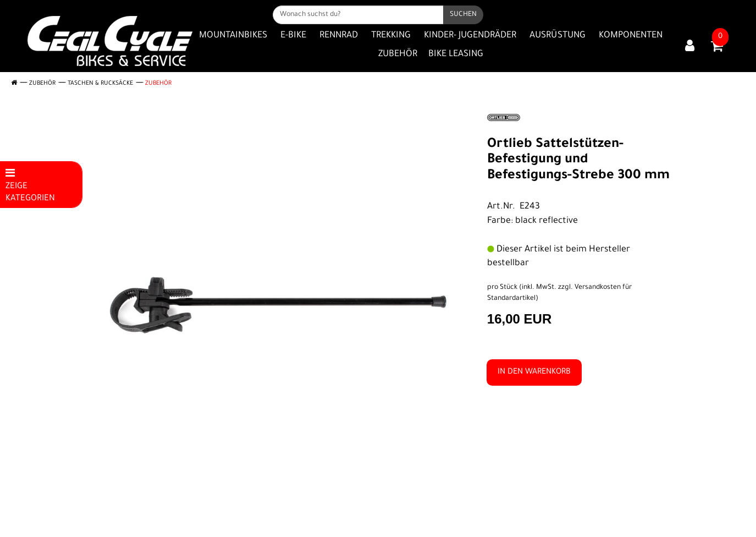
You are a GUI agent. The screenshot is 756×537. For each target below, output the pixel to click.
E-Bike (293, 36)
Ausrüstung (558, 36)
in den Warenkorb (534, 372)
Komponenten (631, 36)
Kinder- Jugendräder (470, 36)
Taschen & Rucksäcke (100, 84)
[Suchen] (463, 15)
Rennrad (339, 36)
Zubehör (398, 54)
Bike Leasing (456, 54)
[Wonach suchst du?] (358, 15)
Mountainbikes (233, 36)
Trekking (391, 36)
